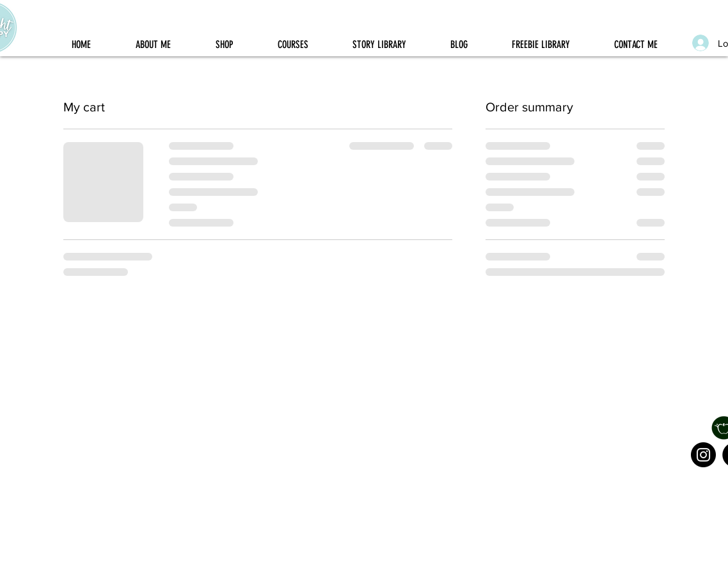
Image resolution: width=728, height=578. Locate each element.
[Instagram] (703, 455)
